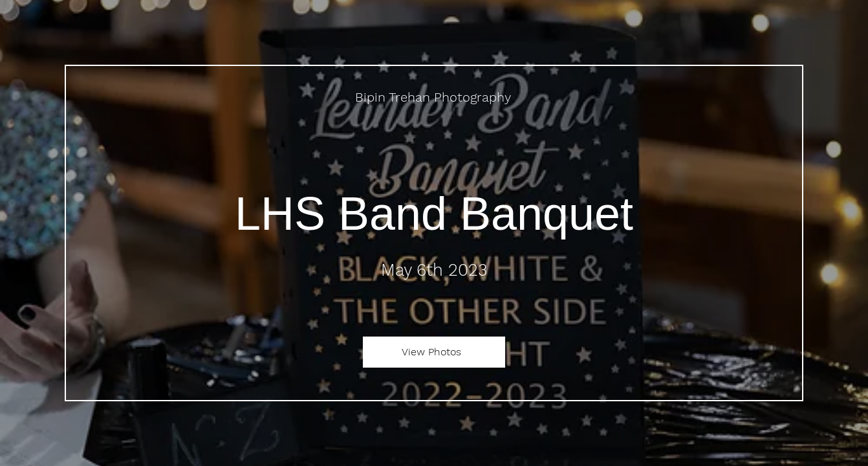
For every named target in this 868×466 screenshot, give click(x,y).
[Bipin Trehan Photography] (434, 97)
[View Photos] (434, 352)
